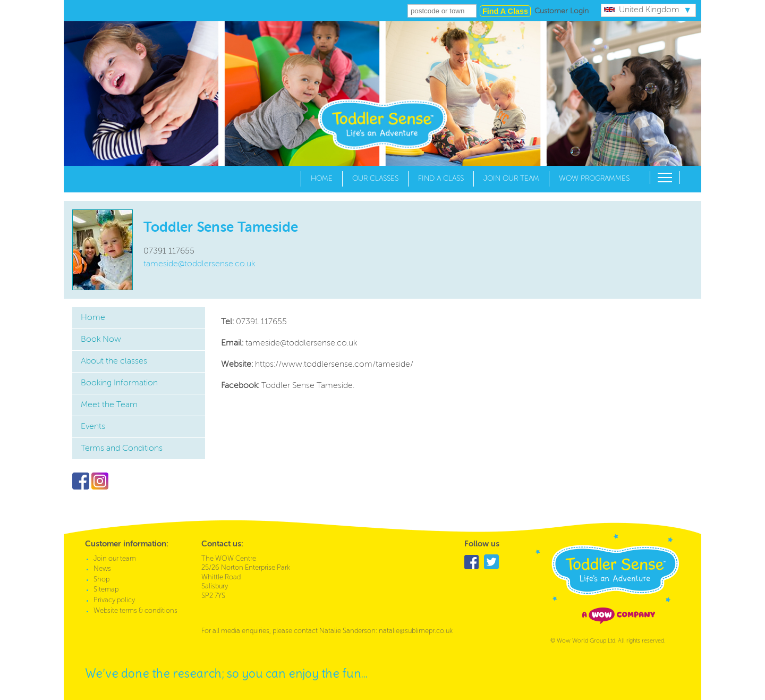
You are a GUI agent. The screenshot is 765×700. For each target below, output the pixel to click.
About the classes (114, 361)
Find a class (505, 11)
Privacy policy (114, 600)
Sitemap (106, 590)
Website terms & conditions (135, 611)
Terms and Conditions (122, 449)
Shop (101, 580)
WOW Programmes (594, 179)
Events (93, 427)
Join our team (511, 179)
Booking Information (119, 383)
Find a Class (441, 179)
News (102, 569)
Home (322, 179)
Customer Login (562, 11)
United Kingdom (642, 10)
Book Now (101, 340)
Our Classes (375, 179)
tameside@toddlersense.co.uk (199, 264)
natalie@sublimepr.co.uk (416, 631)
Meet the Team (109, 405)
